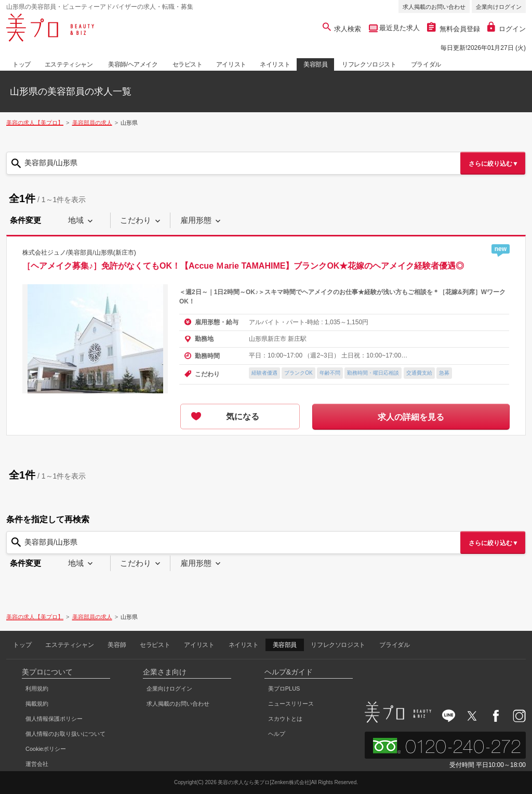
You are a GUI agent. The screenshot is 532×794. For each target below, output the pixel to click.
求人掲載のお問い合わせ (434, 7)
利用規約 (37, 689)
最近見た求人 (399, 28)
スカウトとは (285, 719)
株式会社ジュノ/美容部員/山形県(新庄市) (79, 252)
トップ (22, 64)
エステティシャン (69, 64)
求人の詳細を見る (411, 417)
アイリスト (231, 64)
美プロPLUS (284, 689)
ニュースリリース (291, 704)
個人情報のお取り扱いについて (65, 734)
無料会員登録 (454, 29)
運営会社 (37, 764)
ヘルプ (277, 734)
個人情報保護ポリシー (54, 719)
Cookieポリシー (46, 749)
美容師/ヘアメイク (133, 64)
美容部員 (315, 64)
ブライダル (426, 64)
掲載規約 (37, 704)
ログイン (507, 29)
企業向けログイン (499, 7)
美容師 (117, 645)
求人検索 (342, 29)
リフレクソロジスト (369, 64)
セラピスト (188, 64)
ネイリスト (275, 64)
